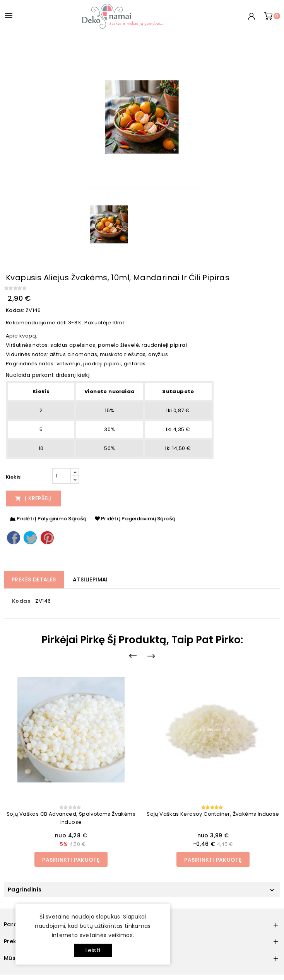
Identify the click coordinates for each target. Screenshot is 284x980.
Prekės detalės (34, 579)
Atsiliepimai (90, 579)
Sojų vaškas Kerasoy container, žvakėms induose (213, 814)
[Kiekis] (62, 476)
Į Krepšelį (33, 498)
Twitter (30, 538)
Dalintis (14, 538)
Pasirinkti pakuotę (71, 860)
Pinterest (47, 538)
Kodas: (15, 310)
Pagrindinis (25, 890)
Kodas (21, 601)
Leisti (93, 950)
